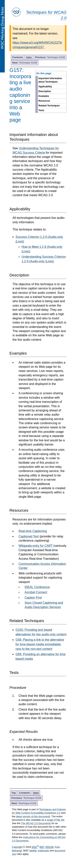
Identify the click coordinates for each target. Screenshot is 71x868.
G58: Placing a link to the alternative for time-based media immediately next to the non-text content (40, 644)
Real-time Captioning (33, 531)
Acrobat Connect (36, 592)
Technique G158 (25, 63)
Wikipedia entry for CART (36, 546)
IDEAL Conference (37, 587)
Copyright (17, 847)
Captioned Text (29, 536)
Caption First (33, 598)
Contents (18, 57)
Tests (41, 110)
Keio (57, 847)
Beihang (16, 851)
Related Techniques (49, 106)
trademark (43, 851)
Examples (44, 96)
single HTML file (56, 820)
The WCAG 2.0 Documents (36, 823)
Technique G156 (50, 57)
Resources (44, 101)
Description (45, 91)
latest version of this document (33, 816)
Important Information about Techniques (50, 80)
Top (14, 793)
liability (33, 851)
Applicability (45, 87)
